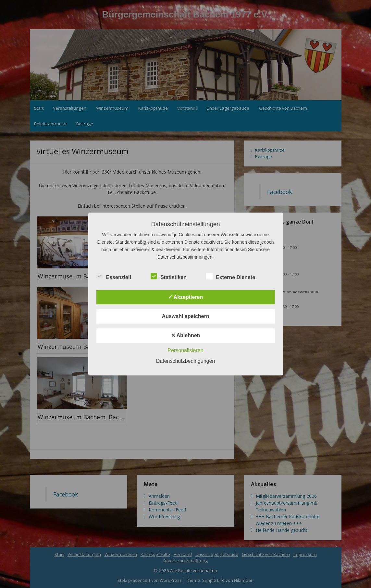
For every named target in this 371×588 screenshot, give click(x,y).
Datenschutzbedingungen (185, 361)
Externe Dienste (231, 276)
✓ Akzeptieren (186, 297)
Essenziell (114, 276)
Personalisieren (185, 350)
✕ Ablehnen (186, 335)
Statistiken (169, 276)
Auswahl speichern (186, 316)
